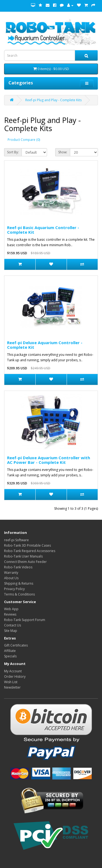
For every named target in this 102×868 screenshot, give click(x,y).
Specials (10, 656)
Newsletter (12, 687)
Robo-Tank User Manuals (23, 556)
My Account (13, 671)
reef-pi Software (16, 540)
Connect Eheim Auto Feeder (25, 562)
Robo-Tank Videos (18, 567)
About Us (11, 578)
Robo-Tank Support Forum (25, 620)
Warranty (11, 573)
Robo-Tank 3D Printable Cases (27, 545)
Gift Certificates (16, 645)
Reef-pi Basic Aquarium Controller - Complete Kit (43, 230)
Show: (63, 152)
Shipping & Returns (19, 583)
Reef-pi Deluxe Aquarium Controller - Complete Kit (45, 345)
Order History (15, 677)
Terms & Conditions (19, 594)
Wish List (11, 682)
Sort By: (13, 152)
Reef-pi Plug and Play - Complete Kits (53, 100)
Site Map (11, 631)
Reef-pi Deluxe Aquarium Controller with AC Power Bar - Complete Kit (49, 460)
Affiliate (10, 651)
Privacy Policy (14, 589)
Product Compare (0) (24, 140)
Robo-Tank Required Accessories (30, 551)
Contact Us (13, 625)
